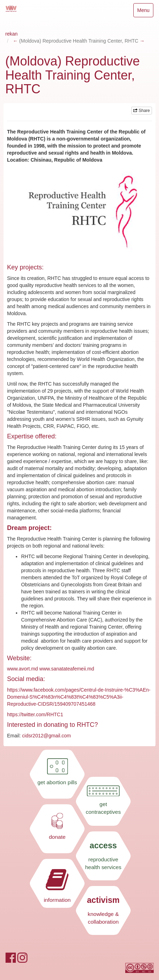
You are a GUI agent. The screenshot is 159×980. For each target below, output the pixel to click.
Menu (145, 12)
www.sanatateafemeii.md (67, 669)
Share (142, 111)
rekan (11, 34)
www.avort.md (23, 669)
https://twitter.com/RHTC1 (35, 714)
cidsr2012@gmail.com (47, 736)
